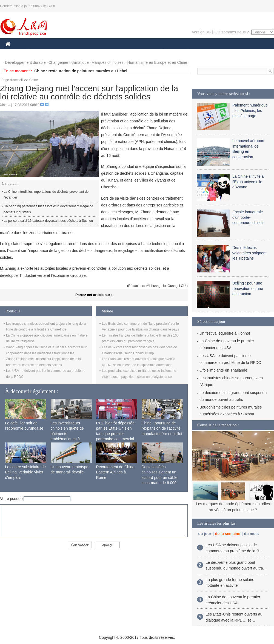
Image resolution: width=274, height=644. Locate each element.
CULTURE (135, 52)
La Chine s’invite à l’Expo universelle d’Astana (248, 182)
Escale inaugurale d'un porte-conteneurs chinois (248, 217)
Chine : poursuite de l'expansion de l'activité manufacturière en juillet (162, 428)
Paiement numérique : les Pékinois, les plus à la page (250, 110)
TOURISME (229, 52)
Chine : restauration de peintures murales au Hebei (81, 71)
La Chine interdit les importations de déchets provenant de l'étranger (46, 195)
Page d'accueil (12, 80)
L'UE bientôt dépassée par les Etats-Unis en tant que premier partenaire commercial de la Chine (115, 434)
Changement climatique (69, 62)
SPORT (206, 52)
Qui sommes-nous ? (232, 32)
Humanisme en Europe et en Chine (157, 62)
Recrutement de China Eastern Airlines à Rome (115, 472)
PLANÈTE (184, 52)
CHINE (15, 52)
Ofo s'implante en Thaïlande (223, 370)
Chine (34, 80)
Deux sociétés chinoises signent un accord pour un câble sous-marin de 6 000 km (160, 478)
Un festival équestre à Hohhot (225, 333)
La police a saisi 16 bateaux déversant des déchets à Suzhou (48, 221)
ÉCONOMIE (39, 52)
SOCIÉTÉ (160, 52)
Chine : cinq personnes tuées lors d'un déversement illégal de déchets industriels (48, 209)
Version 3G (201, 32)
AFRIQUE (87, 52)
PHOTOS (255, 52)
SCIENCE (111, 52)
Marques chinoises (108, 62)
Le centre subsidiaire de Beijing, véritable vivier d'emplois (26, 472)
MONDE (64, 52)
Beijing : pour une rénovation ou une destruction (248, 288)
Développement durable (25, 62)
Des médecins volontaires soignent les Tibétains (249, 253)
